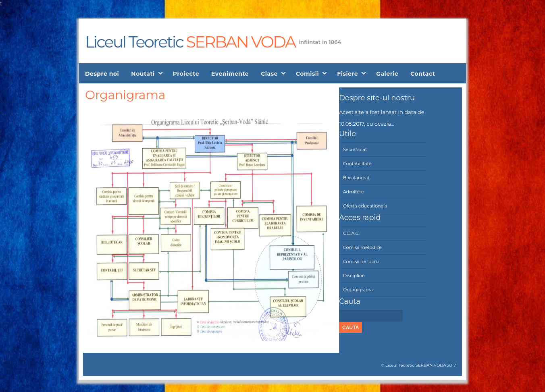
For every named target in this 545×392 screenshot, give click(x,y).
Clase (269, 74)
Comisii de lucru (361, 261)
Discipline (354, 276)
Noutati (143, 74)
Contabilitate (357, 164)
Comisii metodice (362, 247)
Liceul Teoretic (190, 40)
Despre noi (102, 74)
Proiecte (186, 74)
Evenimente (230, 74)
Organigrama (358, 290)
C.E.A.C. (351, 233)
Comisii (307, 74)
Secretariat (355, 149)
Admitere (354, 192)
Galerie (387, 74)
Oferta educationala (365, 206)
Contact (423, 74)
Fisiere (347, 74)
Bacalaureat (356, 178)
